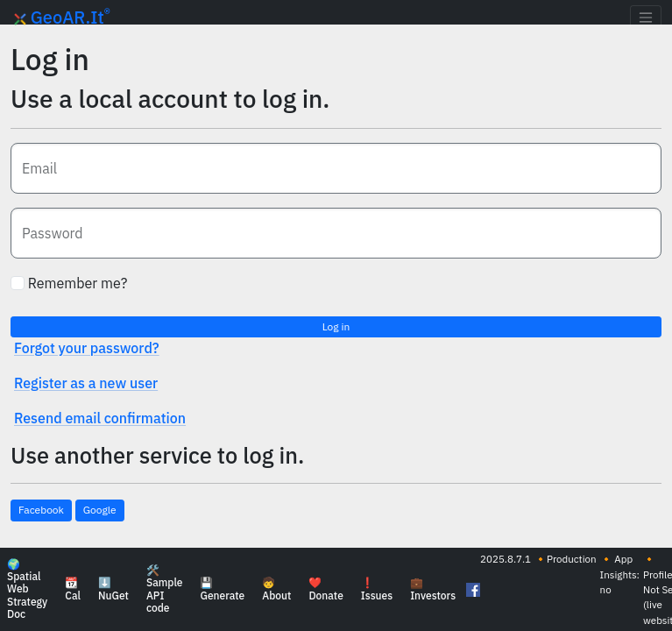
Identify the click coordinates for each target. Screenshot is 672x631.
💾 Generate (222, 590)
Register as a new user (86, 383)
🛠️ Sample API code (165, 590)
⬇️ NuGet (113, 590)
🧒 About (276, 590)
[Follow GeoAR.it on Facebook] (471, 590)
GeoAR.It (62, 17)
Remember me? (69, 283)
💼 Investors (433, 590)
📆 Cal (73, 590)
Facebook (41, 510)
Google (100, 510)
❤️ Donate (325, 590)
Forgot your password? (87, 348)
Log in (336, 326)
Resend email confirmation (100, 418)
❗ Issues (377, 590)
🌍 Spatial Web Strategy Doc (27, 590)
